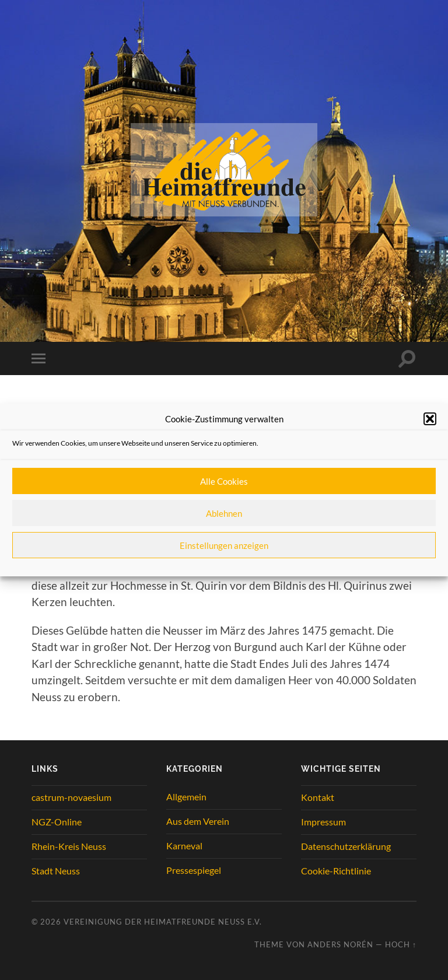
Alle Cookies (224, 481)
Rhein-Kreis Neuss (69, 846)
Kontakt (318, 797)
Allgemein (186, 797)
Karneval (184, 846)
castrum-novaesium (71, 797)
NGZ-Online (57, 822)
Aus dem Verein (198, 821)
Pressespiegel (194, 870)
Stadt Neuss (56, 871)
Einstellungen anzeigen (224, 545)
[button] (430, 419)
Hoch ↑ (401, 944)
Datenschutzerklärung (346, 846)
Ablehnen (224, 513)
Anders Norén (340, 944)
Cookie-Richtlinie (336, 871)
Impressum (323, 822)
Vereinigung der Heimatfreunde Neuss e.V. (163, 922)
